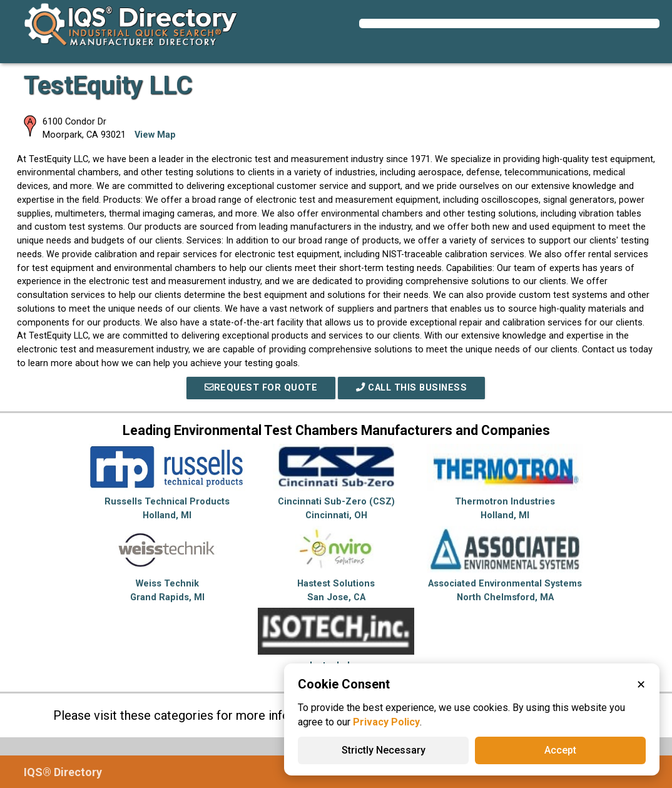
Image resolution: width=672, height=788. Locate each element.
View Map (155, 135)
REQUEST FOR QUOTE (261, 388)
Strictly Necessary (384, 750)
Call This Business (411, 388)
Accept (560, 750)
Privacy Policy (386, 722)
